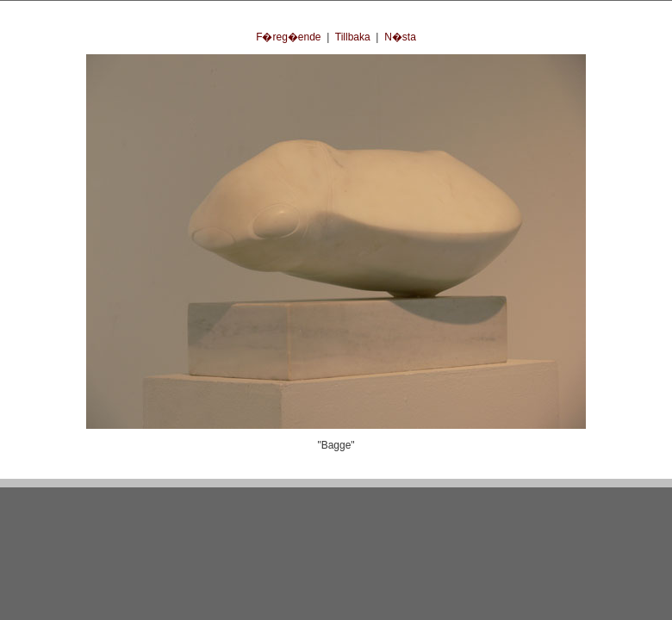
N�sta (400, 37)
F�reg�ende (288, 37)
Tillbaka (353, 37)
